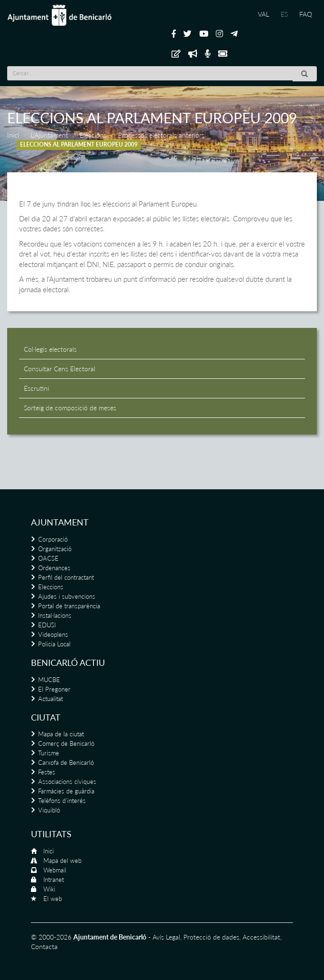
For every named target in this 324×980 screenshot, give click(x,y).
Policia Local (54, 644)
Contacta (44, 946)
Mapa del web (62, 861)
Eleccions (93, 135)
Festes (47, 772)
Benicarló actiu (68, 663)
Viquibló (49, 810)
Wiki (49, 889)
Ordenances (54, 568)
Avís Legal (166, 937)
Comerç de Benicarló (66, 743)
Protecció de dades (211, 937)
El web (53, 899)
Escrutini (36, 388)
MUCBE (49, 680)
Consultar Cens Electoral (60, 369)
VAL (263, 14)
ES (284, 14)
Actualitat (51, 699)
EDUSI (47, 625)
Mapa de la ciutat (61, 734)
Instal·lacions (55, 615)
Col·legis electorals (50, 349)
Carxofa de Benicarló (66, 762)
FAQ (306, 14)
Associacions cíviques (67, 782)
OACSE (48, 558)
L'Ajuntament (49, 135)
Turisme (49, 753)
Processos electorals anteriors (161, 135)
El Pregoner (54, 689)
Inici (13, 135)
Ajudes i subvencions (67, 596)
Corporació (53, 539)
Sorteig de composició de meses (70, 408)
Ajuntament (60, 522)
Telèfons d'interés (62, 801)
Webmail (55, 870)
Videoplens (53, 634)
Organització (55, 549)
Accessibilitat (261, 937)
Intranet (54, 880)
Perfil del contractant (66, 577)
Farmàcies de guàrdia (66, 791)
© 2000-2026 (51, 937)
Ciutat (46, 717)
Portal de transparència (69, 606)
